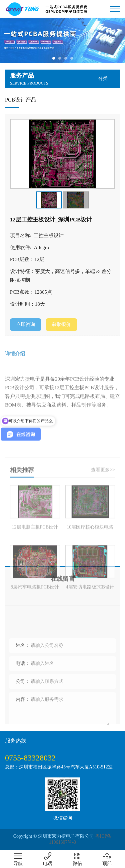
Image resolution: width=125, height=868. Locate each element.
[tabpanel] (62, 40)
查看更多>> (103, 515)
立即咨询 (26, 324)
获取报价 (61, 324)
